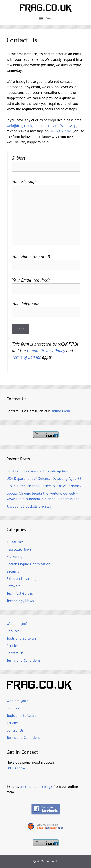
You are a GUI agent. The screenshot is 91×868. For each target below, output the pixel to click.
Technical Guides (20, 593)
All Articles (15, 542)
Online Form (60, 411)
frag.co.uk (51, 861)
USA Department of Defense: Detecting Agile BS (44, 479)
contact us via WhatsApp (57, 126)
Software (13, 586)
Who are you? (17, 624)
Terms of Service (26, 357)
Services (13, 631)
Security (13, 571)
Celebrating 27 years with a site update (37, 471)
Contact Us (15, 653)
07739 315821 (61, 131)
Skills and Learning (22, 579)
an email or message (36, 786)
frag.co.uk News (19, 549)
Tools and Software (22, 638)
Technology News (20, 601)
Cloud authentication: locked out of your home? (44, 486)
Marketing (14, 557)
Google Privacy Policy (46, 351)
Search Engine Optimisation (28, 564)
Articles (12, 646)
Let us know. (16, 768)
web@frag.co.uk (19, 126)
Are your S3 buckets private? (29, 506)
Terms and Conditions (23, 660)
